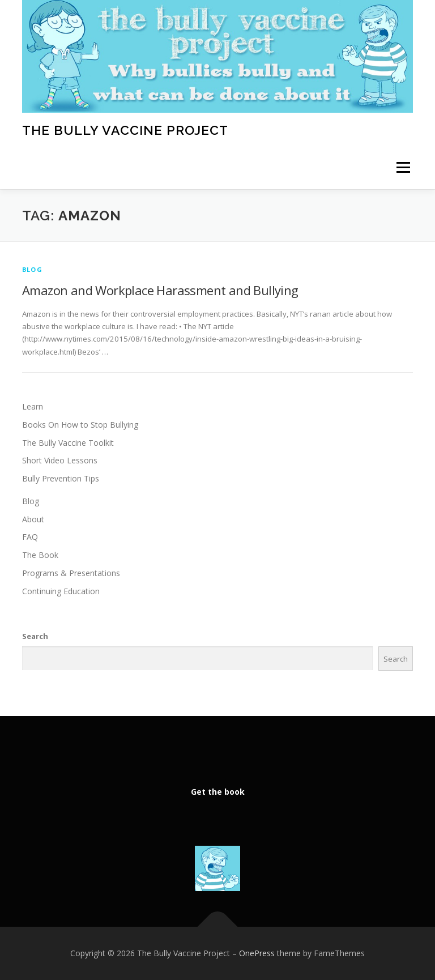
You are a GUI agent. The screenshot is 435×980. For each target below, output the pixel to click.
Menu (403, 168)
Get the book (218, 792)
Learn (33, 406)
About (33, 519)
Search (35, 636)
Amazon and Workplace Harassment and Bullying (160, 290)
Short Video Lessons (60, 460)
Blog (32, 269)
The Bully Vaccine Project (125, 129)
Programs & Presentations (71, 573)
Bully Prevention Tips (61, 478)
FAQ (30, 537)
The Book (40, 555)
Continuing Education (61, 591)
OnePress (257, 953)
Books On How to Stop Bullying (80, 425)
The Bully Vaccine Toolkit (68, 443)
